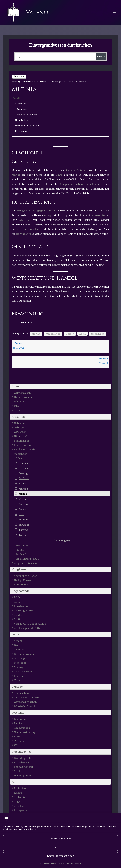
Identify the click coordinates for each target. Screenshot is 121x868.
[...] (55, 57)
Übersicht (19, 77)
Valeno (37, 12)
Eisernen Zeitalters (76, 170)
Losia (82, 334)
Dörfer (70, 334)
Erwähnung (21, 131)
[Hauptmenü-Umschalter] (114, 13)
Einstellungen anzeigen (61, 856)
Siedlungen (98, 334)
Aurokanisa (99, 215)
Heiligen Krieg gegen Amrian (36, 210)
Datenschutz (63, 863)
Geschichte (21, 104)
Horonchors (23, 234)
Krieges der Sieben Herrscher (78, 184)
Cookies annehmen (60, 839)
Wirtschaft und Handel (27, 126)
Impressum (76, 863)
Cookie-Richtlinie (48, 863)
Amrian (16, 175)
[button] (60, 387)
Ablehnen (61, 847)
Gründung (22, 109)
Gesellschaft (22, 120)
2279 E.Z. (25, 220)
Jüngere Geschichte (27, 115)
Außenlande (53, 334)
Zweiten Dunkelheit (29, 229)
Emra (59, 175)
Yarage (48, 215)
